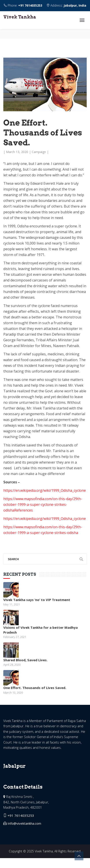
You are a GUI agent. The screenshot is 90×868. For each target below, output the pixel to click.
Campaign (39, 152)
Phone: (23, 5)
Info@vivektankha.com (24, 823)
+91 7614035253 (30, 5)
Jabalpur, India (75, 5)
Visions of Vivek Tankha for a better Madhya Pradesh (40, 630)
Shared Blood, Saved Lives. (25, 660)
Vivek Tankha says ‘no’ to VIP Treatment (37, 600)
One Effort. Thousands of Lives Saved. (35, 688)
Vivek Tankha (20, 17)
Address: (66, 5)
